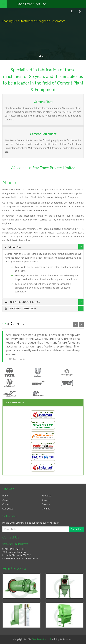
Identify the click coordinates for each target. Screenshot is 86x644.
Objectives (13, 247)
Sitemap (46, 509)
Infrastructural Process (22, 302)
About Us (46, 496)
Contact (6, 504)
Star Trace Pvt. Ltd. (42, 639)
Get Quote (8, 509)
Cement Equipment (43, 134)
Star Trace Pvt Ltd (31, 4)
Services (46, 500)
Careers (46, 504)
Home (5, 496)
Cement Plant (43, 102)
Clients (6, 500)
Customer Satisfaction (21, 309)
